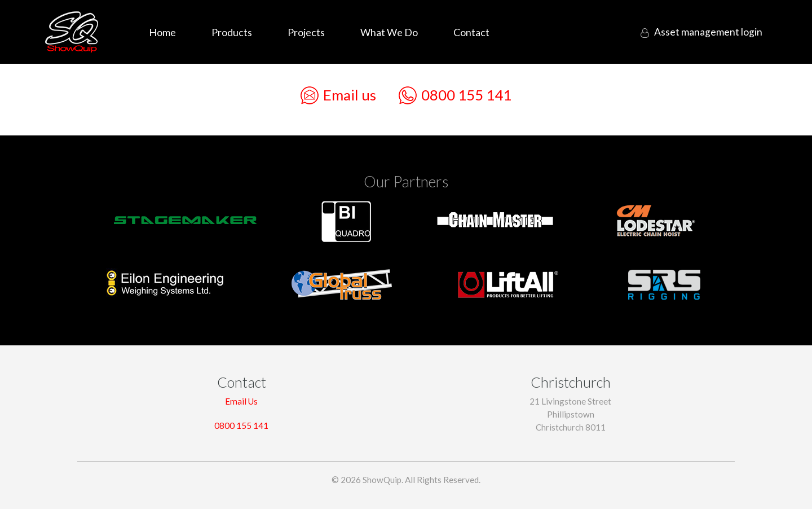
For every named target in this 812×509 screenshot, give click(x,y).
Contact (471, 32)
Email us (338, 95)
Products (232, 32)
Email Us (241, 401)
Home (162, 32)
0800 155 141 (455, 95)
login (706, 32)
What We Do (389, 32)
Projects (306, 32)
